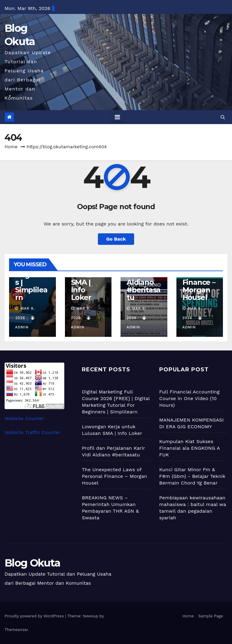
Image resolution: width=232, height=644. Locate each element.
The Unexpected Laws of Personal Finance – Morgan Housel (114, 476)
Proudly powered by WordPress (35, 616)
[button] (223, 117)
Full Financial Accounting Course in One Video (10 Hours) (189, 398)
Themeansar (16, 630)
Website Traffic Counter (33, 432)
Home (11, 147)
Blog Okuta (32, 563)
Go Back (116, 239)
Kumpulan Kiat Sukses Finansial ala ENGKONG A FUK (190, 448)
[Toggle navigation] (117, 117)
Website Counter (24, 418)
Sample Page (211, 616)
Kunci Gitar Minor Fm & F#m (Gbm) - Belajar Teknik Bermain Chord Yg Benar (192, 476)
